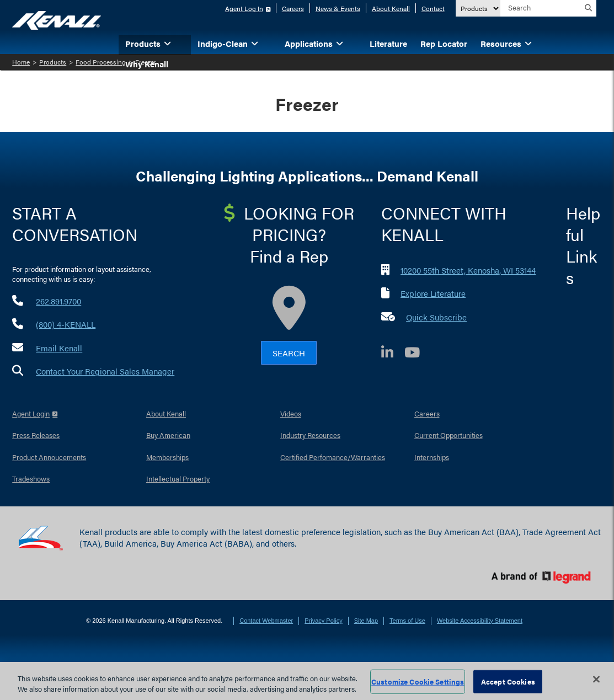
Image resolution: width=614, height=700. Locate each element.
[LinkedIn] (393, 354)
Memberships (167, 457)
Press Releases (36, 435)
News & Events (338, 8)
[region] (307, 681)
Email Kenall (59, 348)
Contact (433, 8)
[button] (184, 43)
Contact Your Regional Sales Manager (105, 371)
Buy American (168, 435)
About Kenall (391, 8)
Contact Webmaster (266, 621)
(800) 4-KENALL (66, 324)
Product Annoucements (49, 457)
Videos (291, 413)
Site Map (366, 621)
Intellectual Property (178, 479)
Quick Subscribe (436, 317)
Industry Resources (310, 435)
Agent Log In (244, 8)
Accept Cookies (508, 682)
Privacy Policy (323, 621)
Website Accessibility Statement (480, 621)
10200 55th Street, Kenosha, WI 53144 (468, 270)
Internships (432, 457)
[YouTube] (418, 354)
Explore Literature (433, 293)
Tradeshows (31, 479)
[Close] (596, 680)
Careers (293, 8)
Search (289, 353)
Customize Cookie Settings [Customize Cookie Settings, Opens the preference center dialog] (418, 682)
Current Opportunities (449, 435)
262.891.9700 (58, 301)
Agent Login (31, 413)
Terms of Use (407, 621)
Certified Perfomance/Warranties (333, 457)
